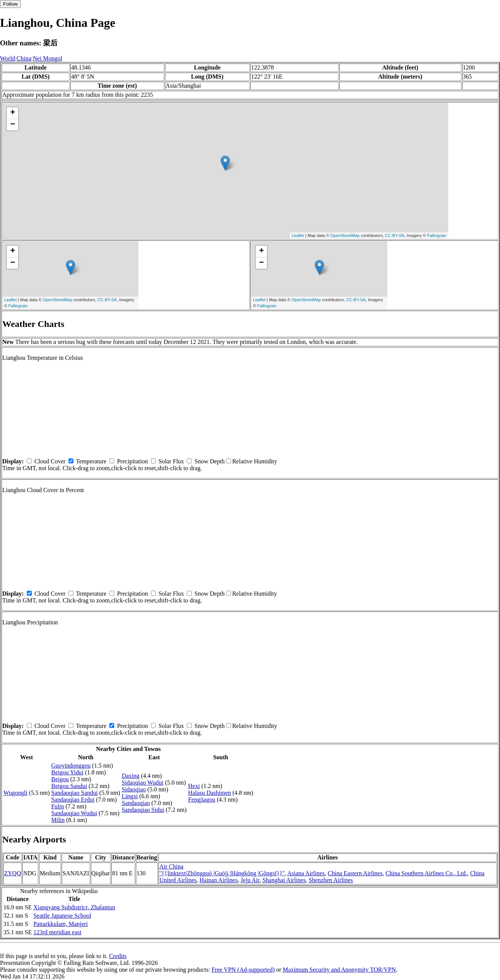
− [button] (13, 125)
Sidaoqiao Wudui (143, 783)
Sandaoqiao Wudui (74, 813)
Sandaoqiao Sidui (143, 810)
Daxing (131, 776)
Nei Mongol (48, 58)
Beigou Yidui (67, 772)
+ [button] (13, 113)
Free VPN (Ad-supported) (243, 970)
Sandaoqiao (136, 803)
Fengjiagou (202, 800)
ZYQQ (12, 873)
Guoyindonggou (71, 766)
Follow (10, 4)
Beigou (60, 779)
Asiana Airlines (306, 873)
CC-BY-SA (395, 235)
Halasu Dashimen (209, 793)
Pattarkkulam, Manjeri (61, 924)
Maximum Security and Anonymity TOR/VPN (339, 970)
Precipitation (132, 461)
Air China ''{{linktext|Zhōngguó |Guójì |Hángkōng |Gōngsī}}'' (222, 870)
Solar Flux (171, 461)
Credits (118, 956)
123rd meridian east (57, 932)
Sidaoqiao (134, 789)
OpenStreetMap (345, 235)
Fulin (57, 806)
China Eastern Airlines (355, 873)
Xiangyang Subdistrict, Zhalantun (74, 907)
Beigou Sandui (69, 786)
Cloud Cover (50, 461)
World (8, 58)
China (24, 58)
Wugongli (15, 793)
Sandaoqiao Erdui (73, 800)
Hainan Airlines (218, 880)
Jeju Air (250, 880)
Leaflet (298, 235)
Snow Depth (210, 461)
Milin (58, 820)
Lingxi (130, 796)
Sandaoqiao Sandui (74, 793)
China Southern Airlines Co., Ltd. (426, 873)
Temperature (91, 461)
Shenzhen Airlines (331, 880)
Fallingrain (437, 235)
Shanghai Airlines (284, 880)
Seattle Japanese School (62, 916)
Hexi (194, 786)
